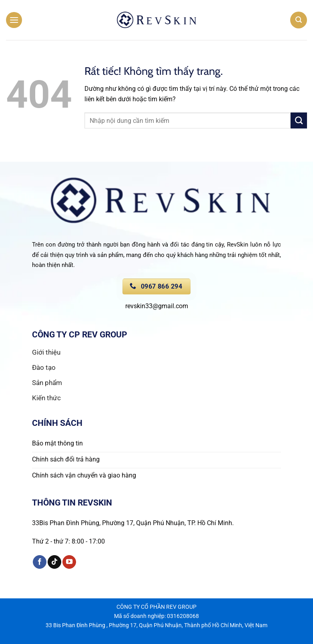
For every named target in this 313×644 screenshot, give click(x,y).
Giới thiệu (46, 352)
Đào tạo (45, 367)
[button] (14, 20)
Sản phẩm (47, 383)
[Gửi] (299, 120)
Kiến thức (46, 398)
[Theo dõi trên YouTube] (69, 562)
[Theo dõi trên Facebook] (40, 562)
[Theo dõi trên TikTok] (54, 562)
